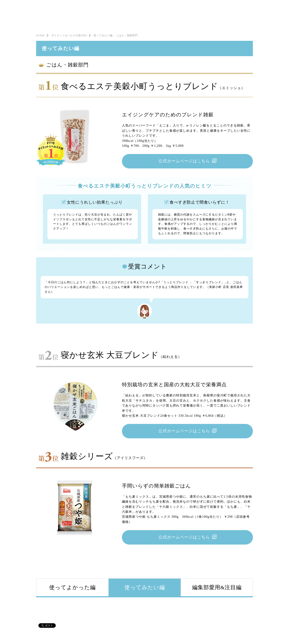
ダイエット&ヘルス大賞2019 (69, 43)
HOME (40, 43)
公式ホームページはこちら (184, 169)
